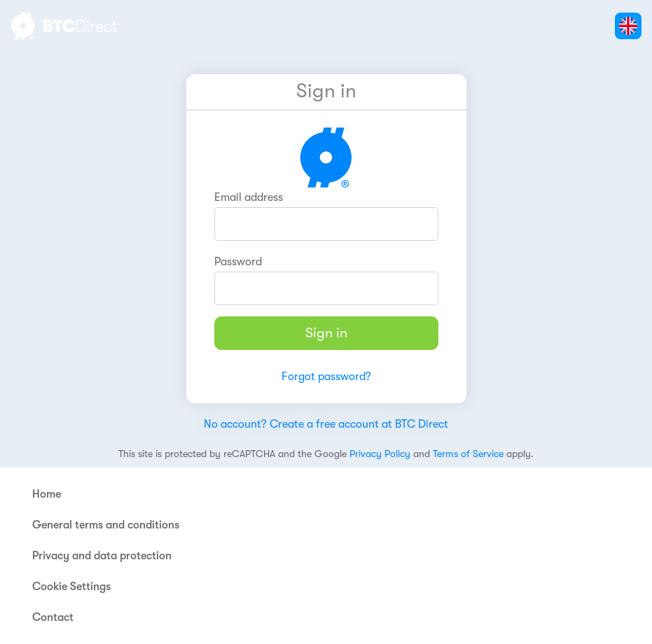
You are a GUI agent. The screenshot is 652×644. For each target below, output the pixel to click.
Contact (53, 617)
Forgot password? (326, 377)
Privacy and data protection (102, 556)
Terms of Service (468, 454)
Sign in (326, 333)
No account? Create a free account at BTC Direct (326, 424)
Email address (249, 197)
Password (238, 262)
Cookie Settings (71, 587)
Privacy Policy (380, 454)
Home (47, 494)
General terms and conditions (106, 525)
